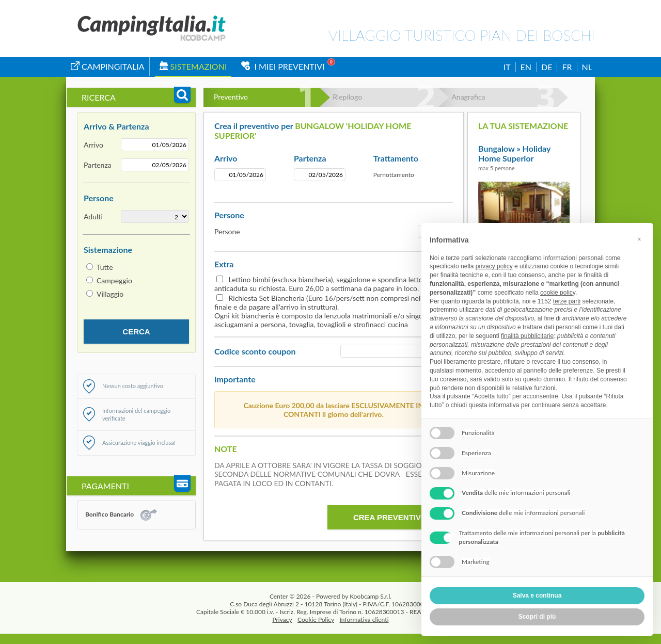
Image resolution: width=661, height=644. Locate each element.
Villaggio (110, 294)
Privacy (282, 619)
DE (547, 67)
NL (587, 67)
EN (526, 67)
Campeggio (114, 280)
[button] (639, 239)
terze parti (567, 301)
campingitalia (108, 66)
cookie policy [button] (558, 293)
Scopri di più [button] (537, 617)
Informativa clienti (364, 619)
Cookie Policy (316, 619)
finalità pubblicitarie (527, 336)
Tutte (105, 267)
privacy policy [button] (494, 266)
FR (567, 67)
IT (507, 67)
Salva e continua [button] (537, 595)
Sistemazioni (193, 66)
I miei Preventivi (283, 66)
